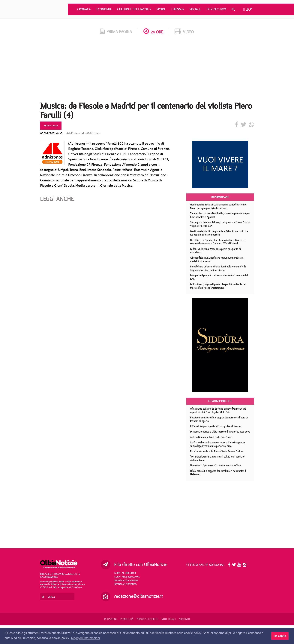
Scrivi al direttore (125, 573)
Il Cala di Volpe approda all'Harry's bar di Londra (216, 426)
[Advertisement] (147, 69)
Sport (161, 9)
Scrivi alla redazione (127, 577)
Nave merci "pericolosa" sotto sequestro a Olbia (216, 465)
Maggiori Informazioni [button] (85, 638)
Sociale (195, 9)
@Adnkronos (91, 133)
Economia (104, 9)
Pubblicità (127, 619)
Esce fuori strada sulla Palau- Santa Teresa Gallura (217, 451)
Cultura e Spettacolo (134, 9)
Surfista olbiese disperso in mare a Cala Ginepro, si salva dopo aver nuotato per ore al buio (217, 444)
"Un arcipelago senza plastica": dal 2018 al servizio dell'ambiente (217, 458)
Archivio (184, 619)
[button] (234, 9)
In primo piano (220, 197)
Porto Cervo (216, 9)
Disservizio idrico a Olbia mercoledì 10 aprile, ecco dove (220, 432)
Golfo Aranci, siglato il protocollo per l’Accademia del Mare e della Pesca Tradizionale (218, 286)
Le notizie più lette (220, 401)
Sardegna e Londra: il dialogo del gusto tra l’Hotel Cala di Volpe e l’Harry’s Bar (220, 224)
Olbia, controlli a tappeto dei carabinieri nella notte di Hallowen (218, 473)
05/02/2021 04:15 (51, 133)
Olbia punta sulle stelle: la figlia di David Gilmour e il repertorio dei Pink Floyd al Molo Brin (218, 410)
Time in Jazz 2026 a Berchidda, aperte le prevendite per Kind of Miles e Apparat (220, 215)
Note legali (169, 619)
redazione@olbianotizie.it (138, 596)
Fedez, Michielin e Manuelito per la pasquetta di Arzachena (216, 251)
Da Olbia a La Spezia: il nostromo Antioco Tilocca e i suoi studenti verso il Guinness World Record (218, 242)
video (184, 32)
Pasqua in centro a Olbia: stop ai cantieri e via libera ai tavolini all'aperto (219, 419)
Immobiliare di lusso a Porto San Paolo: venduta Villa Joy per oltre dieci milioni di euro (218, 268)
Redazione (111, 619)
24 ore (153, 32)
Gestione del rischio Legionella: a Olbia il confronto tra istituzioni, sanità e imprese (219, 233)
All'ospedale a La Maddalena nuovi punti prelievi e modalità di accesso (217, 259)
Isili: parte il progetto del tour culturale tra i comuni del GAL (219, 277)
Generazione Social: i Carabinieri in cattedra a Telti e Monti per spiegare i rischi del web (218, 206)
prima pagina (116, 31)
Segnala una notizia (126, 580)
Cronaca (84, 9)
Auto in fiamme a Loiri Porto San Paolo (211, 437)
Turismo (177, 9)
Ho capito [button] (280, 636)
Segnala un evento (126, 584)
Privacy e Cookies (147, 619)
